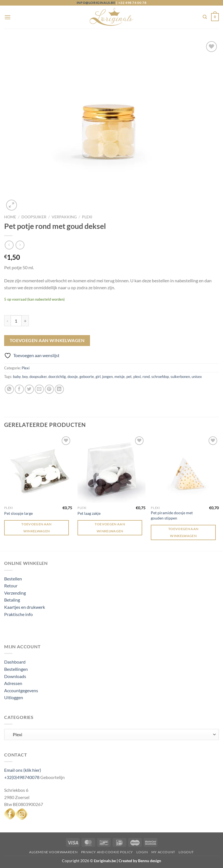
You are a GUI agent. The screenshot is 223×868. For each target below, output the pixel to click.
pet (129, 377)
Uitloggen (14, 697)
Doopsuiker (34, 217)
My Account (163, 852)
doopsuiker (38, 377)
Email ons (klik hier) (23, 770)
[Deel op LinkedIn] (59, 389)
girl (98, 377)
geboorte (87, 377)
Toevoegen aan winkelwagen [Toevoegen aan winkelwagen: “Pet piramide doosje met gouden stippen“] (183, 532)
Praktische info (18, 614)
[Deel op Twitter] (29, 389)
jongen (107, 377)
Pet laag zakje (89, 513)
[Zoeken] (205, 17)
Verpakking (64, 217)
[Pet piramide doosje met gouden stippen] (185, 469)
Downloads (15, 676)
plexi (137, 377)
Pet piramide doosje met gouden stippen (172, 515)
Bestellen (13, 579)
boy (25, 377)
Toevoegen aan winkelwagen (47, 340)
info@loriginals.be (96, 3)
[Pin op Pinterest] (49, 389)
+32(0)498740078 (22, 777)
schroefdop (160, 377)
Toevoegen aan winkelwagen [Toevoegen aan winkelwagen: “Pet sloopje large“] (37, 528)
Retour (11, 586)
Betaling (12, 600)
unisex (197, 377)
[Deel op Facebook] (19, 389)
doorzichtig (57, 377)
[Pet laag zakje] (111, 469)
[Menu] (7, 17)
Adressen (13, 683)
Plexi (87, 217)
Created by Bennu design (139, 861)
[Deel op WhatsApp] (9, 389)
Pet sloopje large (18, 513)
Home (10, 217)
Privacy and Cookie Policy (107, 852)
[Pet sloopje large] (38, 469)
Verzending (15, 593)
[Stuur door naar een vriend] (39, 389)
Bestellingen (16, 669)
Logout (186, 852)
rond (146, 377)
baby (17, 377)
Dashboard (15, 662)
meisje (120, 377)
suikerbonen (180, 377)
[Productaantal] (16, 321)
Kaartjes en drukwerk (25, 607)
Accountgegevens (21, 690)
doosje (73, 377)
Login (142, 852)
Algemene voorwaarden (53, 852)
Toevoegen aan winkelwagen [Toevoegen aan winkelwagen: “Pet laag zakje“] (110, 528)
